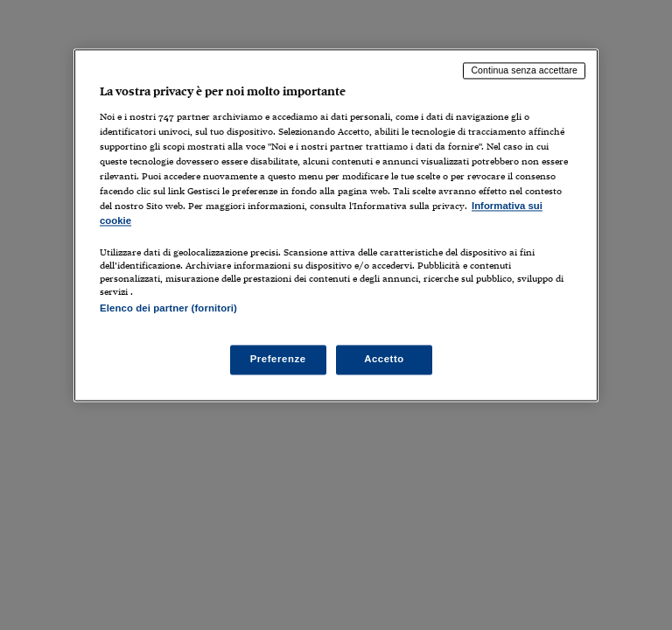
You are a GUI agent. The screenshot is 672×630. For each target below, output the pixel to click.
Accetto (384, 360)
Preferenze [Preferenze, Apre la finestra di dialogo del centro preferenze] (278, 360)
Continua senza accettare (524, 70)
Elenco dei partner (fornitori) (168, 309)
